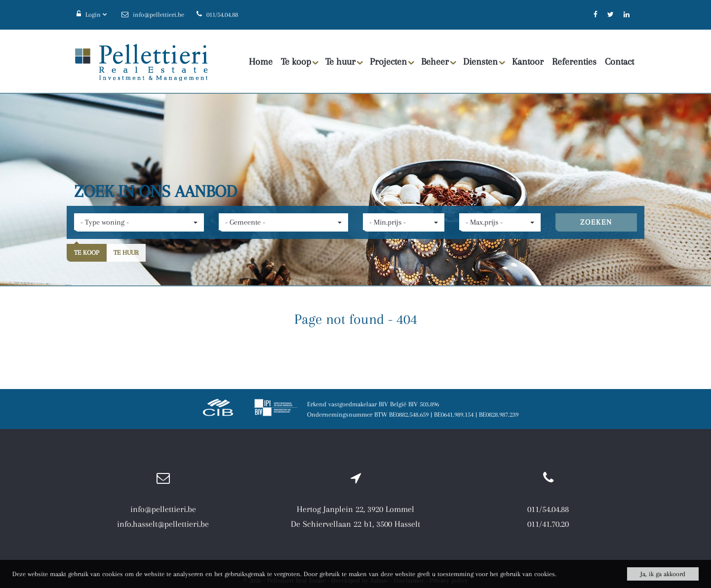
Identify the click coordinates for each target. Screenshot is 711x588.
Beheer (439, 62)
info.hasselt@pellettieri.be (163, 524)
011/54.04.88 (548, 509)
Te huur (344, 62)
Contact (619, 62)
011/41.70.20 (548, 524)
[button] (139, 222)
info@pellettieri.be (163, 509)
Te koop (300, 62)
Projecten (392, 62)
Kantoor (528, 62)
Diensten (484, 62)
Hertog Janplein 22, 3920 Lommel (355, 509)
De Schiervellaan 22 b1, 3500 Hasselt (355, 524)
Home (261, 62)
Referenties (574, 62)
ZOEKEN (596, 222)
